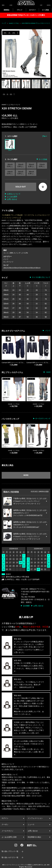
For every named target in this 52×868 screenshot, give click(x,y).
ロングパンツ (8, 262)
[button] (47, 54)
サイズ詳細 (43, 159)
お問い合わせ (12, 199)
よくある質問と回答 (9, 837)
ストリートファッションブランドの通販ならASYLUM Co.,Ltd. (25, 865)
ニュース (31, 824)
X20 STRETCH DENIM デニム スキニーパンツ (36, 23)
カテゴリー (32, 10)
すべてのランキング (43, 419)
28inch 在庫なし (10, 165)
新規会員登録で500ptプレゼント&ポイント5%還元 (26, 15)
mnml (48, 372)
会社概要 (26, 606)
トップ (4, 23)
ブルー (10, 145)
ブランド (20, 10)
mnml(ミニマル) (14, 23)
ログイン (5, 818)
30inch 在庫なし (31, 165)
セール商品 (45, 10)
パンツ (18, 105)
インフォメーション (35, 818)
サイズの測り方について (41, 277)
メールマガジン (7, 831)
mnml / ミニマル (8, 105)
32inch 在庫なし (42, 165)
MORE (26, 475)
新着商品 (7, 10)
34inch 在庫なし (10, 173)
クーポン (5, 824)
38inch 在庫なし (31, 173)
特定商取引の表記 (34, 837)
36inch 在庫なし (21, 173)
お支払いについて (14, 194)
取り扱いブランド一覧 (10, 851)
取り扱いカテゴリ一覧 (10, 857)
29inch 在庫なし (21, 165)
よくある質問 (12, 197)
